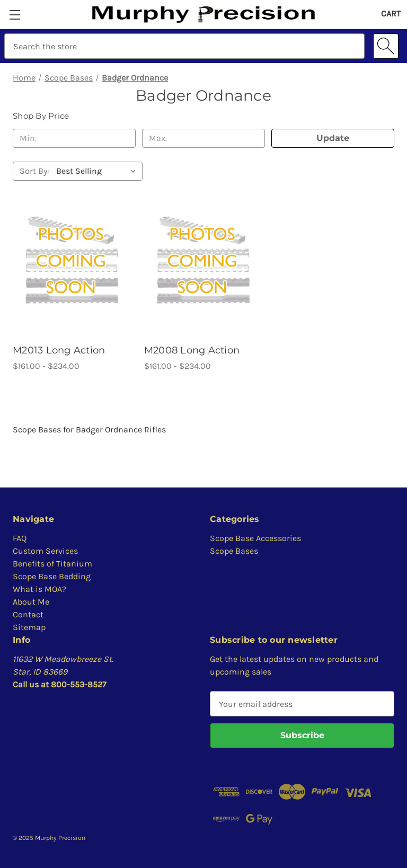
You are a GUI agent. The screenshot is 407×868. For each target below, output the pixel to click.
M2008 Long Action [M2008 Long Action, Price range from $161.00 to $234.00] (192, 350)
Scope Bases (234, 551)
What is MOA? (39, 589)
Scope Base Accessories (255, 538)
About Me (31, 602)
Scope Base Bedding (52, 576)
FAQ (20, 538)
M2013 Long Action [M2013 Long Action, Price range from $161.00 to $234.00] (59, 350)
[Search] (386, 46)
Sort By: (34, 171)
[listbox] (98, 171)
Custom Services (45, 551)
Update (333, 138)
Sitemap (29, 627)
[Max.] (203, 138)
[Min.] (74, 138)
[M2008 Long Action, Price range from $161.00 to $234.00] (203, 259)
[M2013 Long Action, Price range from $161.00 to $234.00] (72, 259)
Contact (28, 614)
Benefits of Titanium (52, 564)
